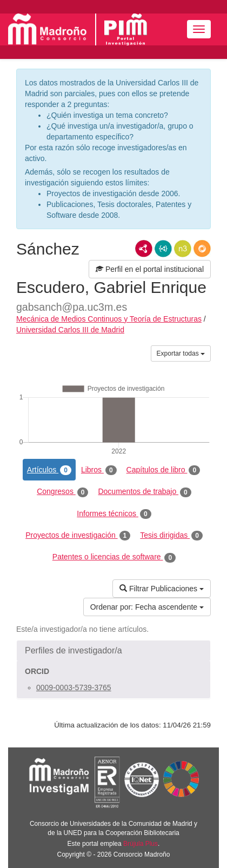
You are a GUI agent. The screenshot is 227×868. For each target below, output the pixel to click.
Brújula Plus (141, 844)
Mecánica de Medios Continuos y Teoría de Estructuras (109, 319)
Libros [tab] (99, 470)
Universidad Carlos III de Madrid (70, 330)
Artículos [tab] (49, 470)
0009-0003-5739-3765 (74, 687)
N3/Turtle (183, 249)
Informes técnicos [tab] (114, 514)
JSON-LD (163, 249)
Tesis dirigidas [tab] (171, 536)
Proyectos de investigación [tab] (78, 536)
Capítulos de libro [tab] (163, 470)
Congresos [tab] (62, 492)
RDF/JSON (202, 249)
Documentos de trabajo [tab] (144, 492)
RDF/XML (144, 249)
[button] (113, 651)
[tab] (113, 651)
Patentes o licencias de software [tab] (114, 557)
